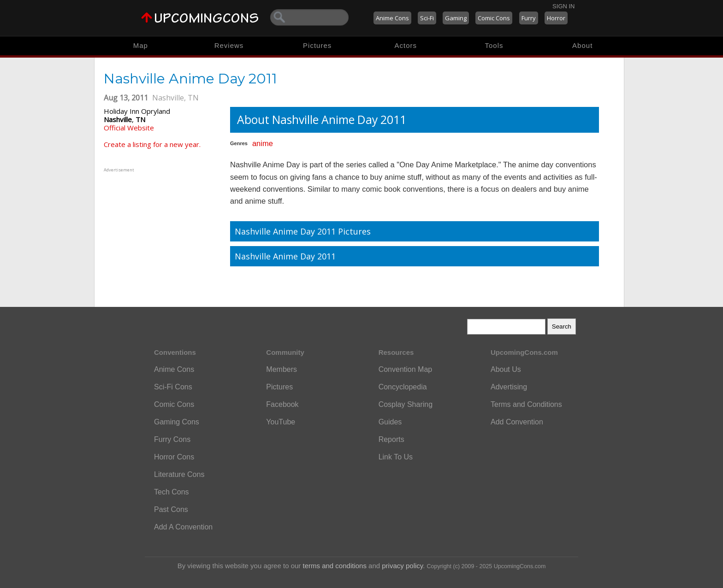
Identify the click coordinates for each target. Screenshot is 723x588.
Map (141, 45)
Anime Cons (392, 18)
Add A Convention (183, 527)
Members (281, 369)
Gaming (456, 18)
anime (263, 143)
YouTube (281, 422)
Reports (391, 439)
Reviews (229, 45)
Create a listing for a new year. (152, 144)
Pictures (317, 45)
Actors (406, 45)
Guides (390, 422)
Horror (556, 18)
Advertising (509, 387)
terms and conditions (335, 566)
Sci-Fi (427, 18)
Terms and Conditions (526, 404)
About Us (506, 369)
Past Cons (171, 509)
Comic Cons (494, 18)
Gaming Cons (177, 422)
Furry (529, 18)
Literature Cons (179, 474)
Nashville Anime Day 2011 (285, 256)
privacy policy (402, 566)
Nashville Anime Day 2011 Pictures (303, 231)
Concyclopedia (403, 387)
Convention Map (406, 369)
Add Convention (517, 422)
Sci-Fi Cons (173, 387)
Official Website (129, 128)
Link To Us (396, 457)
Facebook (282, 404)
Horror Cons (174, 457)
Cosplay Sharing (406, 404)
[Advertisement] (161, 232)
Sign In (563, 6)
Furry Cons (172, 439)
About (582, 45)
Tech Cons (172, 492)
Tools (494, 45)
